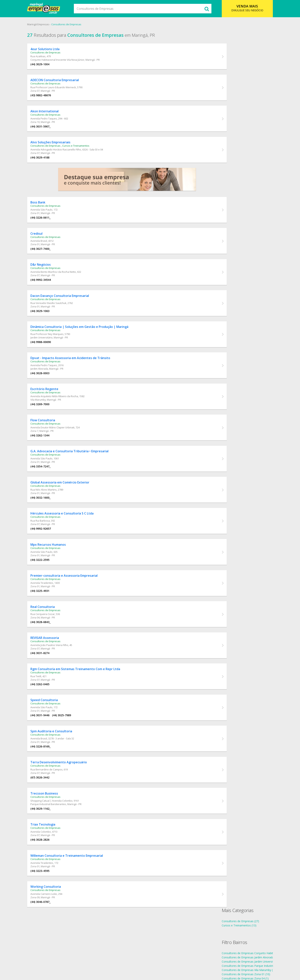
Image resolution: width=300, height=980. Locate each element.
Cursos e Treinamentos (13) (234, 50)
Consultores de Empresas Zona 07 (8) (240, 108)
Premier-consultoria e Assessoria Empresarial (73, 600)
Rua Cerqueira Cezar (51, 640)
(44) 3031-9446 (49, 746)
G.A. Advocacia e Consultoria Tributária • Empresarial (78, 470)
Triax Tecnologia (51, 861)
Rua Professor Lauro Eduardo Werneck (62, 90)
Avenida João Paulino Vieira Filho (58, 673)
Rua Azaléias (47, 57)
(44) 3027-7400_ (49, 258)
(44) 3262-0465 (49, 713)
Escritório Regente (53, 405)
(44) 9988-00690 (49, 355)
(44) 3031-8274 (49, 681)
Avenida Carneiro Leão (52, 933)
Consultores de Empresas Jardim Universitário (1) (247, 87)
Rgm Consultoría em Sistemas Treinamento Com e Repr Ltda (84, 698)
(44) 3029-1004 (49, 65)
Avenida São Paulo (50, 217)
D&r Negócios (49, 275)
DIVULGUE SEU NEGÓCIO (241, 8)
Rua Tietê (44, 705)
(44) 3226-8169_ (49, 778)
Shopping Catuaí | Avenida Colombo (60, 835)
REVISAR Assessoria (53, 665)
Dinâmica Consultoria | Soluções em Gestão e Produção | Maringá (88, 340)
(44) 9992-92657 (49, 550)
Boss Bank (46, 210)
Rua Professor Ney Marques (56, 347)
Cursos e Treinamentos (84, 151)
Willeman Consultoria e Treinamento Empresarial (75, 893)
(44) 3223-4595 (49, 908)
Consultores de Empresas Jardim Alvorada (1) (245, 82)
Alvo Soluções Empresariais (59, 148)
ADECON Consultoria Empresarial (63, 83)
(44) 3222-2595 (49, 583)
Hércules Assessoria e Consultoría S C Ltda (71, 535)
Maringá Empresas (46, 25)
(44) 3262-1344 (49, 453)
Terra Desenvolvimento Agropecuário (67, 795)
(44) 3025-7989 (70, 746)
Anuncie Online (190, 962)
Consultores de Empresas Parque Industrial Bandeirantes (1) (254, 91)
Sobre (104, 962)
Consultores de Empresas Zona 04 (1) (240, 103)
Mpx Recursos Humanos (57, 568)
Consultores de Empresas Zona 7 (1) (240, 120)
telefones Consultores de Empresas (239, 148)
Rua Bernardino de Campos (55, 803)
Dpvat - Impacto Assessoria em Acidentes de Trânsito (79, 372)
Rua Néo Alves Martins (52, 510)
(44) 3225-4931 (49, 615)
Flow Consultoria (51, 438)
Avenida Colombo (49, 868)
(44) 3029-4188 (49, 163)
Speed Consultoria (53, 730)
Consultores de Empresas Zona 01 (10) (241, 99)
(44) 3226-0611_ (49, 225)
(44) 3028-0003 (49, 388)
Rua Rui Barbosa (49, 542)
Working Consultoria (54, 926)
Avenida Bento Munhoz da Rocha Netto (62, 282)
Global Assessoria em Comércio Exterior (68, 503)
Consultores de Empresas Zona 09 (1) (240, 112)
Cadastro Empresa (151, 962)
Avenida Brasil (47, 250)
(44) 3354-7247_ (49, 485)
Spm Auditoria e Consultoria (60, 763)
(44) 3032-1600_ (49, 518)
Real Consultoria (51, 633)
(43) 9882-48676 (49, 98)
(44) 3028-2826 (49, 876)
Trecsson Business (53, 828)
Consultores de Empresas (74, 25)
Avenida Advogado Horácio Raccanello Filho (64, 155)
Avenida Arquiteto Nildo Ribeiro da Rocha (63, 412)
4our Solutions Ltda (54, 50)
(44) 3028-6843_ (49, 648)
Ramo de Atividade (123, 962)
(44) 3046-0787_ (49, 941)
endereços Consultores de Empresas (240, 152)
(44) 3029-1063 (49, 323)
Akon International (53, 115)
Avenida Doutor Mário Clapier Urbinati (61, 445)
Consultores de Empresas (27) (236, 46)
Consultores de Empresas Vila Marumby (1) (244, 95)
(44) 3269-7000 (49, 420)
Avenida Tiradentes (50, 608)
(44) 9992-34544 (49, 290)
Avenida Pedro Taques (52, 122)
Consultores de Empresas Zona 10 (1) (240, 116)
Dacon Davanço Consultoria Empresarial (68, 307)
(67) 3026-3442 (49, 811)
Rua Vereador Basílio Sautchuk (57, 315)
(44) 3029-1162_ (49, 843)
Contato (172, 962)
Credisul (45, 242)
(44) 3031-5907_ (49, 130)
